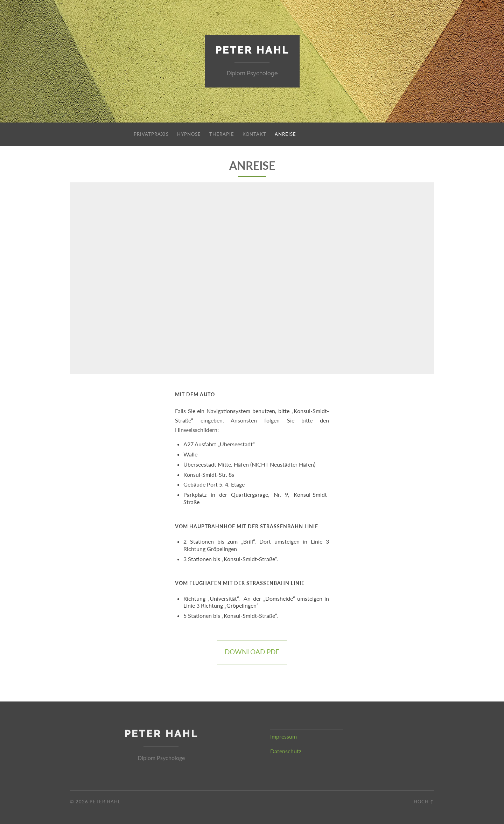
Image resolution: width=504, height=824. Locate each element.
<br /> (252, 277)
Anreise (285, 134)
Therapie (222, 134)
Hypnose (189, 134)
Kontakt (254, 134)
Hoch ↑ (424, 802)
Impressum (283, 736)
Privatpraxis (151, 134)
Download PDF (252, 652)
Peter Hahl (252, 50)
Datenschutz (286, 751)
